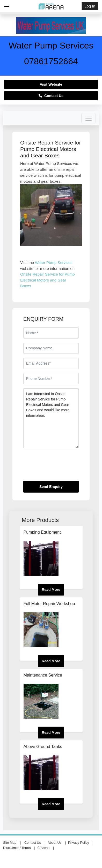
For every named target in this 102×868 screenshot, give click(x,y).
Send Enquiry (51, 487)
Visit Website (51, 84)
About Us (54, 843)
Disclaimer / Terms (17, 848)
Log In (90, 6)
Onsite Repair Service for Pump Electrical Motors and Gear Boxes (48, 280)
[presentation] (63, 467)
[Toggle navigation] (89, 118)
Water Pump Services (54, 263)
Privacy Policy (79, 843)
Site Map (10, 843)
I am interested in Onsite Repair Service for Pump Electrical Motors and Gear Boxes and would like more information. (51, 418)
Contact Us (51, 96)
